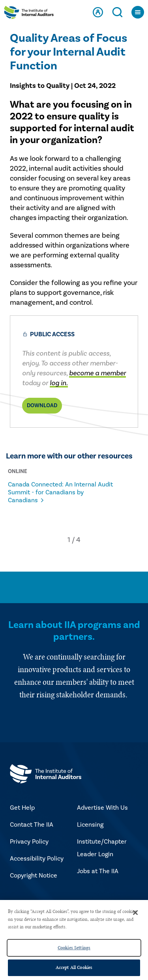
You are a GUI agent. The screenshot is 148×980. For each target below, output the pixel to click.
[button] (69, 540)
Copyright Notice (34, 876)
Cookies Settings (74, 948)
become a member (97, 373)
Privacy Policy (29, 842)
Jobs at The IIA (98, 871)
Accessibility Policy (37, 859)
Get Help (22, 808)
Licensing (90, 825)
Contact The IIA (32, 825)
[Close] (135, 913)
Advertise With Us (102, 808)
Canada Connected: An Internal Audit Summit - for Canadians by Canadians (60, 492)
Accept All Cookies (74, 967)
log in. (59, 383)
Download (42, 406)
